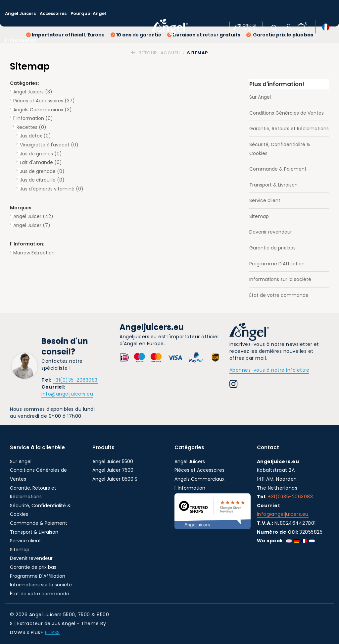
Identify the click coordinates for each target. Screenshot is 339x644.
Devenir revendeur (271, 232)
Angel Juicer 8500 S (115, 479)
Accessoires (53, 13)
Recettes (31, 127)
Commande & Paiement (278, 169)
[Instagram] (234, 385)
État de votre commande (279, 295)
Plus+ (37, 632)
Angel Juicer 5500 (113, 461)
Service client (265, 200)
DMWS (18, 632)
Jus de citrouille (42, 180)
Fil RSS (52, 632)
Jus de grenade (42, 171)
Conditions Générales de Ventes (287, 113)
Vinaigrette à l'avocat (49, 145)
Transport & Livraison (273, 185)
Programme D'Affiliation (277, 264)
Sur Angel (260, 97)
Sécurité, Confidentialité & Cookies (280, 149)
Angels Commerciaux (43, 110)
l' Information (21, 40)
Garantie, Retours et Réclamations (289, 129)
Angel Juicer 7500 (113, 470)
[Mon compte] (289, 27)
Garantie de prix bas (272, 248)
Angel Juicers (20, 13)
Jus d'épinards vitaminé (52, 189)
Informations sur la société (280, 279)
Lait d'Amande (41, 162)
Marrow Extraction (34, 253)
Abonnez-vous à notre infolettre (269, 370)
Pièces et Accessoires (44, 101)
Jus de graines (41, 154)
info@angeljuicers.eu (67, 394)
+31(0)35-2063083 (75, 380)
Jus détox (35, 136)
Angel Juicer (33, 216)
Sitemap (259, 216)
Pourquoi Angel (88, 13)
